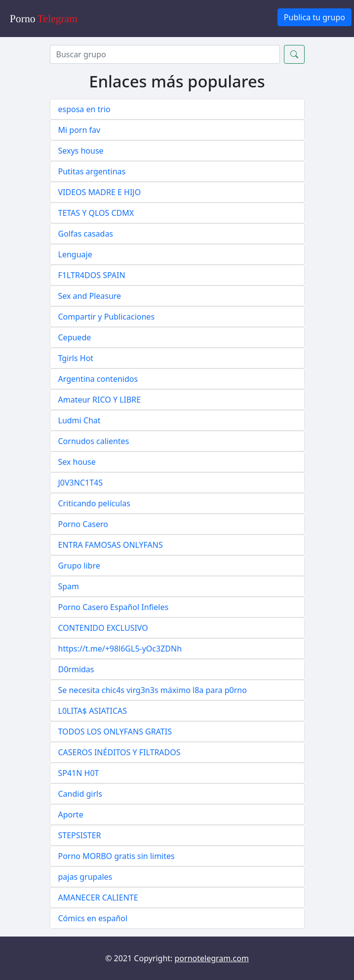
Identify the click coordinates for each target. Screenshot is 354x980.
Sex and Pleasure (90, 296)
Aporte (71, 815)
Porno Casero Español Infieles (114, 607)
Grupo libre (79, 566)
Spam (69, 586)
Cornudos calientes (94, 441)
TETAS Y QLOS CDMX (96, 213)
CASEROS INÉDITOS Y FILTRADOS (119, 752)
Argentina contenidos (98, 379)
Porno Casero (83, 524)
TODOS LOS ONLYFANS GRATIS (115, 732)
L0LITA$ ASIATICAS (93, 711)
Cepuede (75, 337)
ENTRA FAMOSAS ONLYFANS (111, 545)
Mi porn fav (79, 130)
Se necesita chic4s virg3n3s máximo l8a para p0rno (153, 690)
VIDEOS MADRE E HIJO (100, 192)
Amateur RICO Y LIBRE (100, 400)
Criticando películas (94, 503)
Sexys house (81, 151)
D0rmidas (76, 669)
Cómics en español (93, 918)
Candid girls (80, 794)
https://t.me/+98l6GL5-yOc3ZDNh (120, 649)
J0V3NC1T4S (81, 483)
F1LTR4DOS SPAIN (92, 275)
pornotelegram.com (212, 958)
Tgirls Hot (76, 358)
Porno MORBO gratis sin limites (117, 856)
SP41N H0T (79, 773)
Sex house (77, 462)
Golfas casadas (86, 234)
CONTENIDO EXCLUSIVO (103, 628)
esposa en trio (84, 109)
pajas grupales (85, 877)
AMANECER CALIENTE (98, 898)
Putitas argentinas (92, 171)
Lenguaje (75, 254)
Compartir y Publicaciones (107, 317)
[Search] (165, 54)
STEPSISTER (80, 835)
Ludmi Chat (79, 420)
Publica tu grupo (315, 17)
